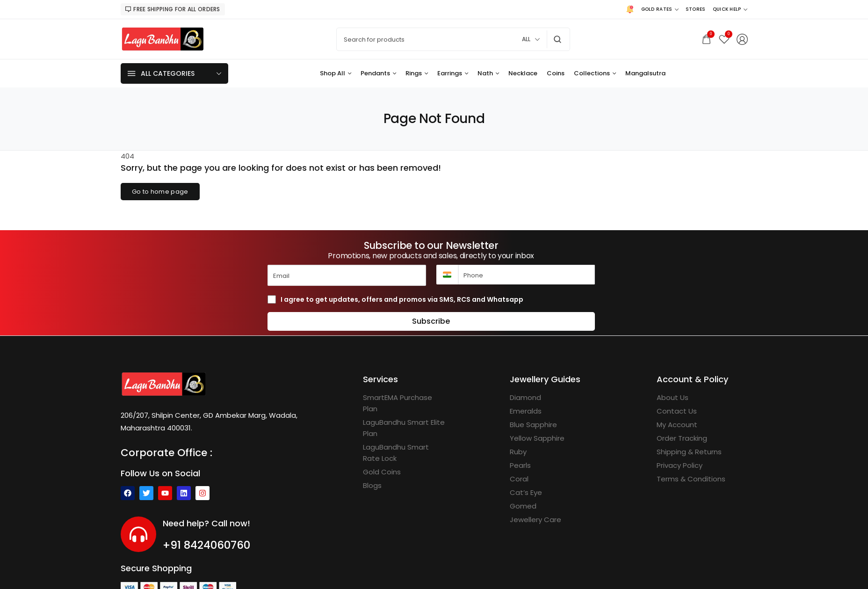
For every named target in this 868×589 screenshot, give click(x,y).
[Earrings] (453, 73)
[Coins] (556, 73)
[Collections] (595, 73)
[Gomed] (523, 506)
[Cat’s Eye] (526, 493)
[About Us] (673, 398)
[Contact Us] (677, 411)
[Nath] (488, 73)
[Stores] (696, 9)
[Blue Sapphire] (533, 425)
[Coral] (519, 479)
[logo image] (163, 39)
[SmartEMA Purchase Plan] (405, 403)
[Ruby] (518, 452)
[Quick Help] (730, 9)
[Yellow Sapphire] (537, 438)
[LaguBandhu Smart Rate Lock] (405, 453)
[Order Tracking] (682, 438)
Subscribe (431, 321)
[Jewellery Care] (535, 520)
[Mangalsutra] (645, 73)
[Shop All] (336, 73)
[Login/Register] (742, 39)
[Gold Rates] (660, 9)
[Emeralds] (526, 411)
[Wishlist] (724, 39)
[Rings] (417, 73)
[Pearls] (520, 465)
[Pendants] (378, 73)
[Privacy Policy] (680, 465)
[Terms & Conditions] (691, 479)
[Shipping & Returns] (689, 452)
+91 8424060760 (206, 545)
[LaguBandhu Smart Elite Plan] (405, 428)
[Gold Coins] (382, 472)
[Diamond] (525, 398)
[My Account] (677, 425)
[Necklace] (523, 73)
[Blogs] (372, 486)
